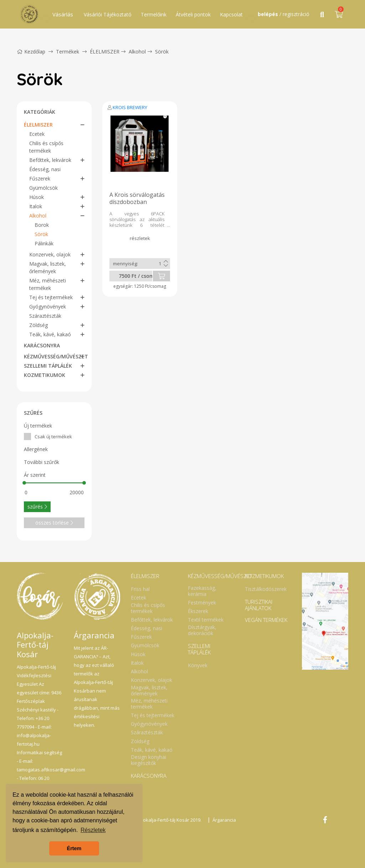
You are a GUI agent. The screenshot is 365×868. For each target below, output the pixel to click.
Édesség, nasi (45, 169)
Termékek (68, 52)
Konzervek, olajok (50, 254)
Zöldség (38, 325)
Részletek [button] (93, 830)
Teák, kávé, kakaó (50, 334)
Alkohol (137, 52)
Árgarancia (224, 820)
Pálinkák (44, 243)
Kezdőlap (31, 52)
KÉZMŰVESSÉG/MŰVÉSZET (56, 356)
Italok (36, 206)
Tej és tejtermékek (51, 297)
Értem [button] (74, 848)
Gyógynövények (48, 307)
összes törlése (54, 523)
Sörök (162, 52)
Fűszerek (40, 178)
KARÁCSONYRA (42, 345)
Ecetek (37, 134)
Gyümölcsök (43, 188)
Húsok (37, 197)
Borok (42, 225)
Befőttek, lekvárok (50, 160)
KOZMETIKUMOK (45, 375)
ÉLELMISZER (105, 52)
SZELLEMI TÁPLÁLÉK (48, 366)
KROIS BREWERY (130, 107)
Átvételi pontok (193, 14)
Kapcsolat (231, 14)
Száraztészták (45, 316)
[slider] (24, 483)
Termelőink (154, 14)
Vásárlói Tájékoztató (108, 14)
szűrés (37, 507)
